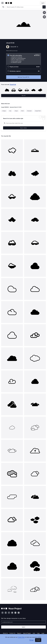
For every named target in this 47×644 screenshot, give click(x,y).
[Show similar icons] (44, 17)
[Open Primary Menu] (2, 3)
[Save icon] (44, 13)
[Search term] (24, 7)
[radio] (23, 59)
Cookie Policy (21, 637)
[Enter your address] (23, 622)
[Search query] (23, 123)
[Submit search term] (44, 7)
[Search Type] (4, 7)
